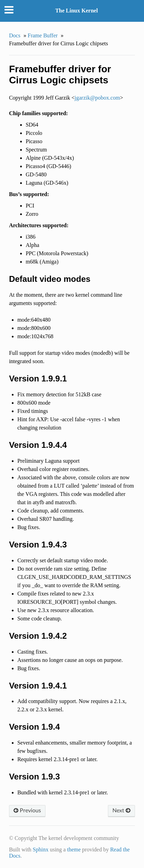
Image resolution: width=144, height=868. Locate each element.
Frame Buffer (43, 35)
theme (74, 849)
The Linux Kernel (77, 11)
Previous (27, 811)
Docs (15, 35)
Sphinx (40, 849)
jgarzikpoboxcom (97, 98)
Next (121, 811)
